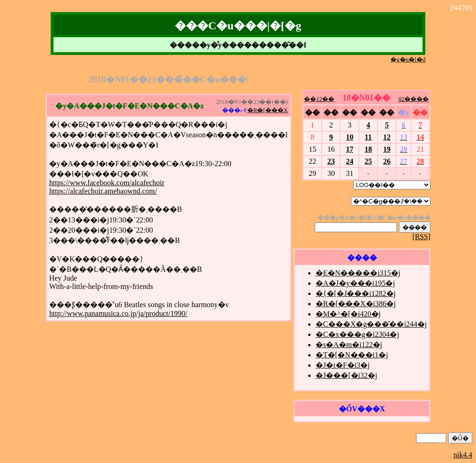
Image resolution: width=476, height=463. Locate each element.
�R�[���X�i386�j (356, 304)
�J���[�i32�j (346, 375)
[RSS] (421, 237)
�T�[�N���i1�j (352, 355)
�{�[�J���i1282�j (356, 293)
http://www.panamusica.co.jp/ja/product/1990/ (118, 313)
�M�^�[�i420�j (348, 314)
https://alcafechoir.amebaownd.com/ (103, 191)
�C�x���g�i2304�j (357, 334)
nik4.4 (463, 455)
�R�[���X (268, 110)
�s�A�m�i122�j (349, 345)
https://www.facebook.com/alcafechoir (107, 183)
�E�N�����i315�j (358, 273)
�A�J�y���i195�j (355, 283)
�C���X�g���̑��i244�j (371, 324)
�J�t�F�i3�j (343, 365)
